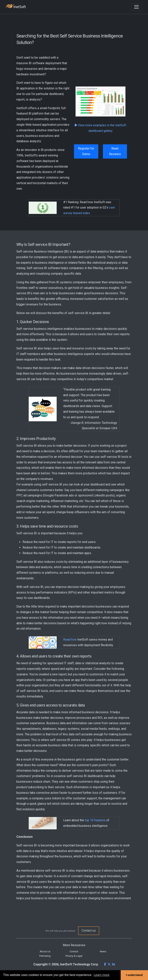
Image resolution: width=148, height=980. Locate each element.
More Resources (74, 945)
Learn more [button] (102, 975)
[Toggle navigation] (136, 7)
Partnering (45, 956)
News (103, 951)
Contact (74, 951)
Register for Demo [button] (86, 151)
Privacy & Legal (74, 956)
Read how (70, 640)
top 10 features (95, 820)
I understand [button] (134, 975)
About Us (45, 951)
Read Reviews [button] (115, 151)
